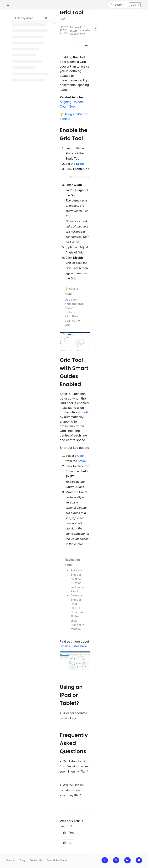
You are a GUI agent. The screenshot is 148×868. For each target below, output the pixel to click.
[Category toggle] (54, 21)
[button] (125, 5)
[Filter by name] (31, 18)
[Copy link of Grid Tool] (63, 19)
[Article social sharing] (77, 45)
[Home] (8, 5)
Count (81, 456)
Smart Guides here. (74, 646)
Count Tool (68, 106)
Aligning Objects (72, 102)
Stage (82, 461)
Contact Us (36, 860)
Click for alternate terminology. (73, 716)
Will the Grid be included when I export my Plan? (72, 790)
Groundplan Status (57, 860)
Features (11, 860)
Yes (69, 833)
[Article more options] (87, 45)
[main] (75, 431)
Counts (83, 412)
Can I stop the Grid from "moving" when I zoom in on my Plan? (75, 766)
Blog (23, 860)
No (68, 843)
